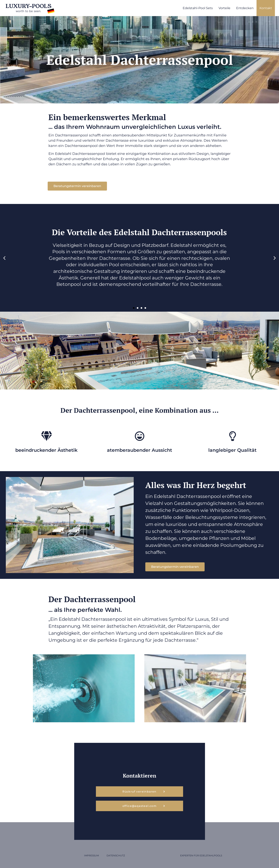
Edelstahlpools (211, 855)
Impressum (91, 855)
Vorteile (224, 8)
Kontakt (266, 8)
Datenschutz (116, 855)
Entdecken (245, 8)
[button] (4, 258)
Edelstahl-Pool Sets (198, 8)
